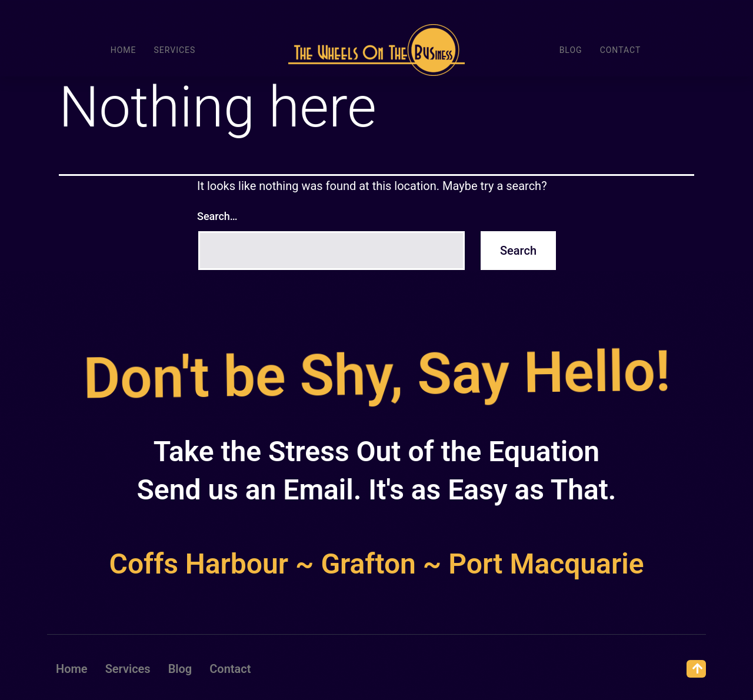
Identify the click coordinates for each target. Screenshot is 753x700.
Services (174, 50)
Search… (217, 216)
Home (124, 50)
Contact (621, 50)
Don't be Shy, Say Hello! (374, 375)
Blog (571, 50)
